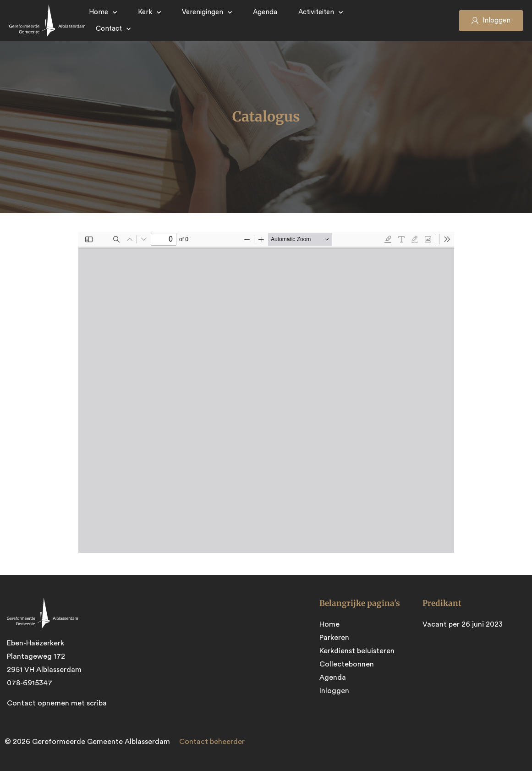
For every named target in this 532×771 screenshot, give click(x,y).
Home (103, 13)
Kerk (149, 13)
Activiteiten (321, 13)
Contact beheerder (212, 741)
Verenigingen (207, 13)
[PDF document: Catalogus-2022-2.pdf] (266, 392)
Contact (113, 29)
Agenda (265, 12)
